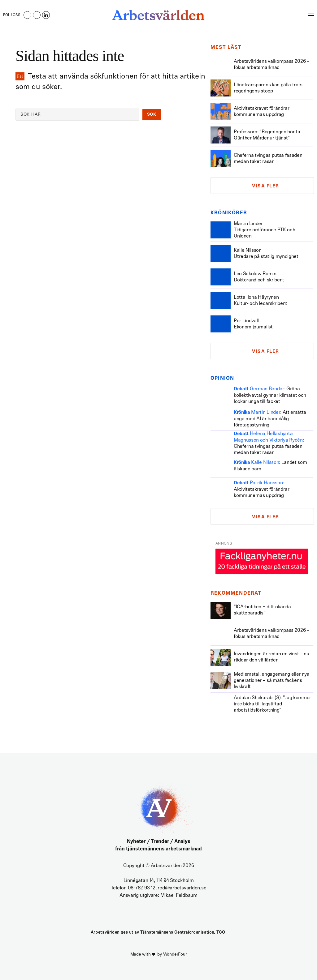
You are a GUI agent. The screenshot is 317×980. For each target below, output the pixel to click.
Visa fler (266, 186)
